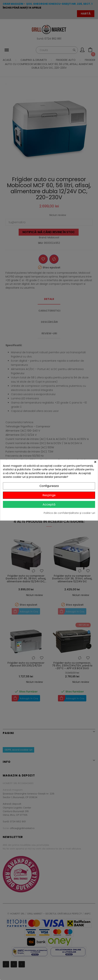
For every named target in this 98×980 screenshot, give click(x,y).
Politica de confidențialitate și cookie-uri (69, 513)
